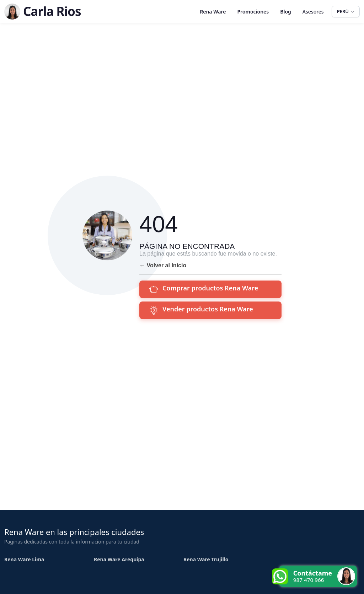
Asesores (313, 12)
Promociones (253, 12)
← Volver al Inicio (163, 266)
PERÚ (346, 11)
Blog (286, 12)
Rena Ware (213, 12)
